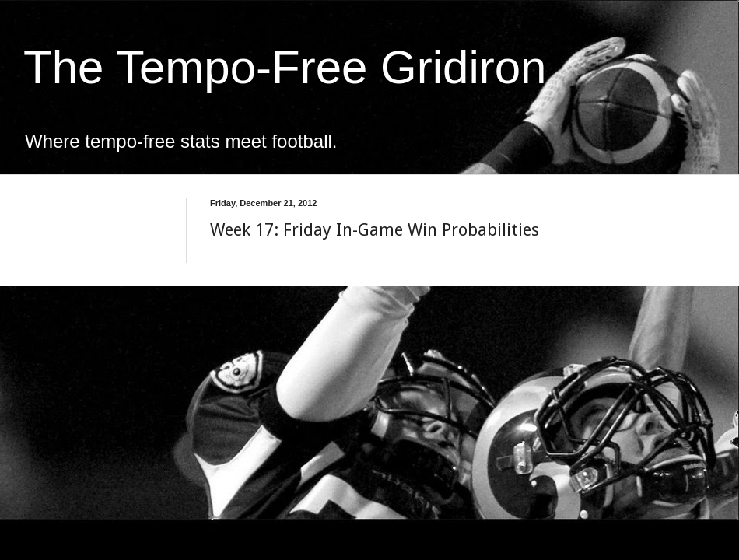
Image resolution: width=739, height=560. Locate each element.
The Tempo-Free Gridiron (285, 67)
